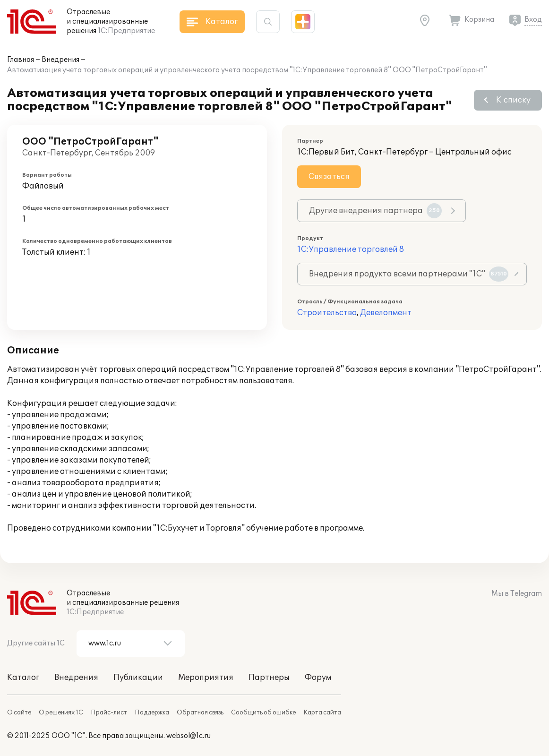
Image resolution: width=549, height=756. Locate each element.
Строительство (327, 313)
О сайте (19, 713)
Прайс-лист (109, 713)
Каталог (23, 678)
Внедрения (60, 60)
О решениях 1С (61, 713)
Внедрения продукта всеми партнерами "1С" (409, 274)
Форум (318, 678)
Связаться (329, 177)
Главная (21, 60)
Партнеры (269, 678)
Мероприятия (206, 678)
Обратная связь (200, 713)
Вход (533, 20)
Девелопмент (386, 313)
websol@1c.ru (189, 736)
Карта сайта (322, 713)
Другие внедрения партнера (375, 211)
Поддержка (152, 713)
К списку (513, 100)
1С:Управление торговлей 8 (351, 249)
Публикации (138, 678)
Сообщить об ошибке (263, 713)
